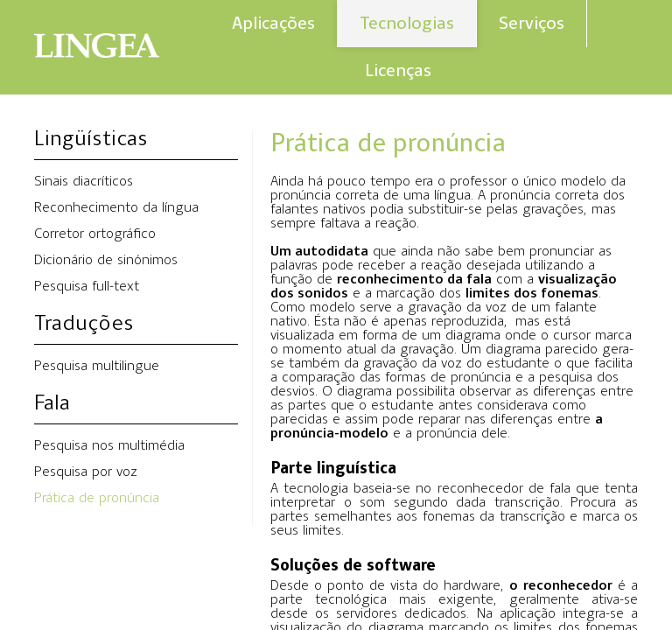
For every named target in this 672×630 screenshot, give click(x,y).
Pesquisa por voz (86, 472)
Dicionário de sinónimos (106, 261)
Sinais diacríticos (84, 182)
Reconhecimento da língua (116, 208)
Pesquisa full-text (87, 287)
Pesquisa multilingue (97, 367)
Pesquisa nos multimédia (109, 446)
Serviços (532, 23)
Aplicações (273, 23)
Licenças (398, 70)
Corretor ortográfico (95, 234)
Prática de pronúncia (97, 499)
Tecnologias (407, 23)
